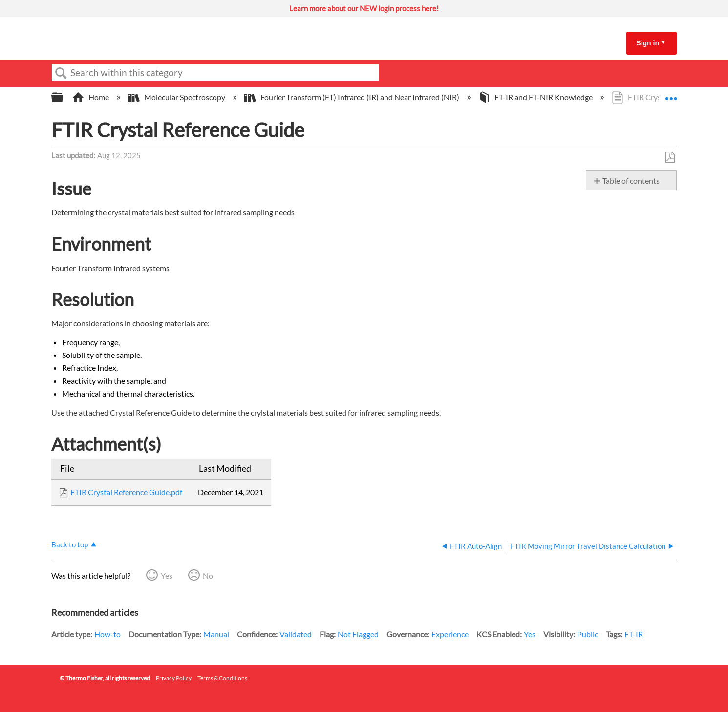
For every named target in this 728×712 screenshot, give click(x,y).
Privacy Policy (174, 678)
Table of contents (631, 180)
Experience (450, 634)
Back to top (70, 544)
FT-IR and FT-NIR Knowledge (536, 97)
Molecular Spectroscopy (177, 97)
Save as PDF (670, 158)
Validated (296, 634)
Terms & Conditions (222, 678)
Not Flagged (358, 634)
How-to (107, 634)
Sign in (648, 43)
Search (61, 73)
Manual (216, 634)
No (208, 576)
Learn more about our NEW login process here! (364, 8)
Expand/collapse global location (671, 94)
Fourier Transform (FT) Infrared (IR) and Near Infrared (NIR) (353, 97)
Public (588, 634)
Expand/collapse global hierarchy (64, 97)
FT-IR (634, 634)
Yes (167, 576)
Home (91, 97)
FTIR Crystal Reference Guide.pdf (126, 492)
